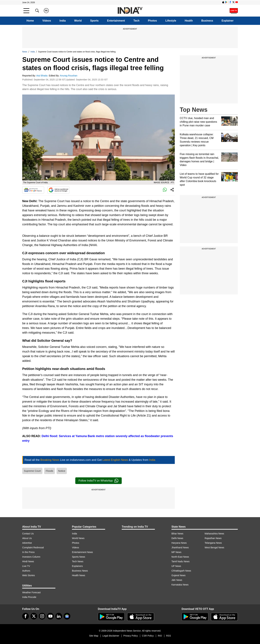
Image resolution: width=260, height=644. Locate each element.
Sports (94, 21)
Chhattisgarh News (181, 571)
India (63, 21)
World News (78, 538)
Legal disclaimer (111, 636)
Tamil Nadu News (180, 561)
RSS (169, 636)
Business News (80, 571)
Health (189, 21)
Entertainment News (82, 552)
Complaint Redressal (33, 547)
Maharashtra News (214, 534)
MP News (176, 552)
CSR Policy (148, 636)
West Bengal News (214, 547)
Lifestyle (171, 21)
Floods (49, 471)
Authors (26, 571)
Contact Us (28, 534)
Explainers (77, 566)
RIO (160, 636)
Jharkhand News (180, 547)
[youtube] (50, 616)
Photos (152, 21)
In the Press (28, 552)
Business (207, 21)
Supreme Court (32, 471)
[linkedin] (59, 616)
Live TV (26, 566)
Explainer (227, 21)
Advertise (27, 543)
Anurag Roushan (69, 76)
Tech (136, 21)
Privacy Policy (131, 636)
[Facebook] (26, 616)
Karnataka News (180, 585)
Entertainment (116, 21)
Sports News (79, 557)
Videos (47, 21)
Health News (79, 575)
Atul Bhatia (42, 76)
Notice (62, 471)
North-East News (180, 557)
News (25, 52)
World (78, 21)
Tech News (78, 561)
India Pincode (29, 597)
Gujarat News (179, 575)
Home (30, 21)
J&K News (177, 580)
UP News (176, 566)
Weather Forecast (31, 592)
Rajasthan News (213, 538)
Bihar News (177, 534)
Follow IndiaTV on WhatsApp (98, 481)
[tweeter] (34, 616)
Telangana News (213, 543)
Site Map (94, 636)
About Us (27, 538)
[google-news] (67, 616)
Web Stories (29, 575)
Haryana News (179, 543)
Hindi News (28, 561)
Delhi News (177, 538)
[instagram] (42, 616)
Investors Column (31, 557)
